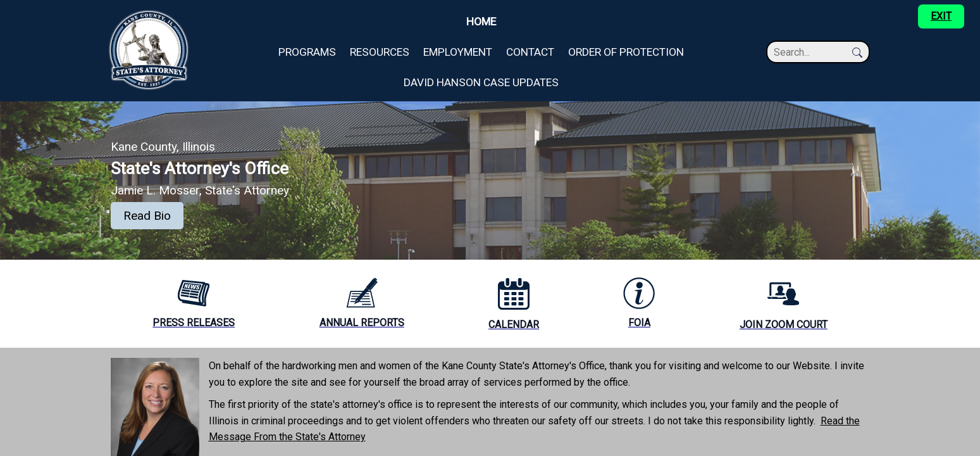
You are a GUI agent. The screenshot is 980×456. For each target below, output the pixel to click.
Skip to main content (45, 7)
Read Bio (147, 216)
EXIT (941, 16)
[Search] (812, 52)
